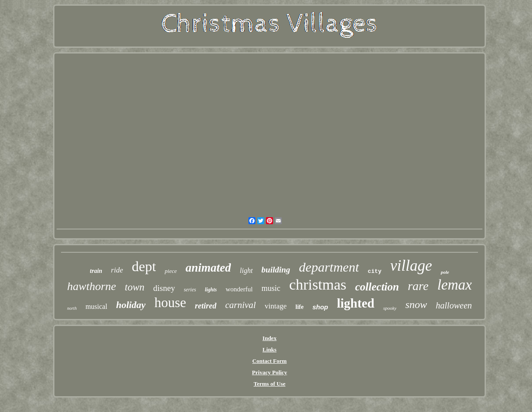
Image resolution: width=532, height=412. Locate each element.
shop (320, 307)
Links (270, 349)
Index (270, 338)
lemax (455, 285)
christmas (318, 285)
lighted (356, 303)
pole (445, 272)
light (246, 270)
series (190, 290)
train (96, 271)
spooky (390, 308)
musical (97, 306)
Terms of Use (270, 384)
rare (418, 286)
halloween (454, 305)
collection (377, 287)
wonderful (239, 289)
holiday (131, 305)
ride (117, 270)
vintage (276, 306)
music (271, 288)
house (170, 303)
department (329, 267)
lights (211, 290)
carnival (241, 305)
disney (164, 288)
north (72, 308)
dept (144, 266)
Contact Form (270, 361)
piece (171, 271)
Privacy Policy (270, 372)
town (135, 287)
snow (416, 305)
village (411, 266)
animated (208, 268)
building (276, 270)
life (300, 307)
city (375, 271)
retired (206, 306)
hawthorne (92, 286)
